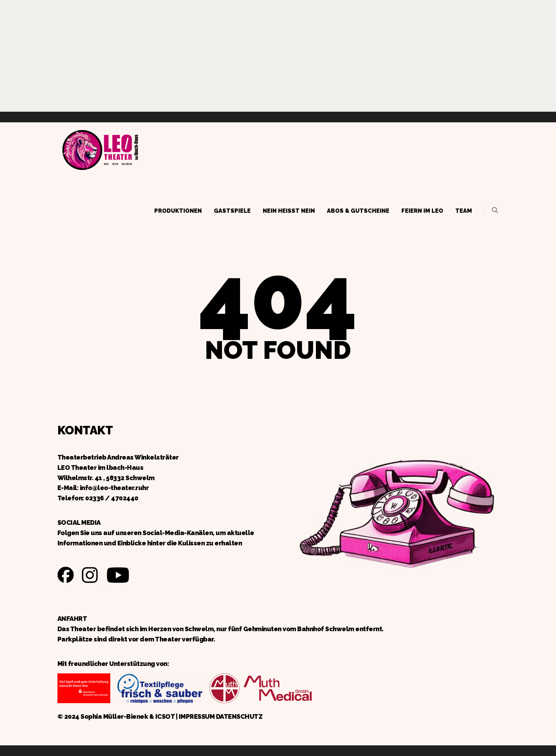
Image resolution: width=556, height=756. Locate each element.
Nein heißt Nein (289, 211)
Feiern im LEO (422, 211)
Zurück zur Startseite (100, 149)
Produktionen (178, 211)
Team (464, 211)
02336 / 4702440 (112, 498)
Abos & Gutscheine (358, 211)
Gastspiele (232, 211)
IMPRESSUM (197, 716)
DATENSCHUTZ (239, 716)
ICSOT (165, 716)
